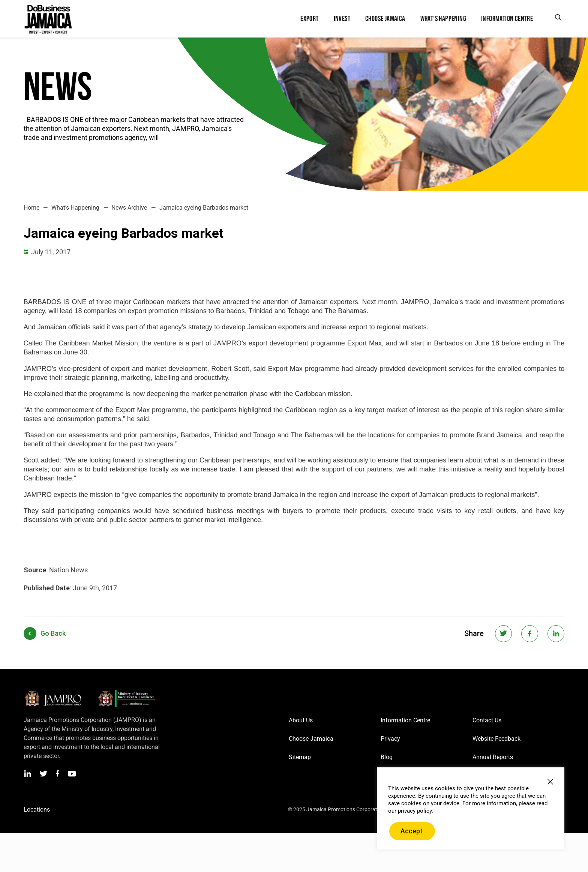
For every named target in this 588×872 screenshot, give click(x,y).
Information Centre (405, 720)
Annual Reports (493, 757)
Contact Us (487, 720)
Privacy (390, 739)
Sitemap (300, 757)
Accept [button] (412, 831)
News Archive (129, 208)
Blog (387, 757)
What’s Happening (75, 208)
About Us (301, 720)
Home (31, 208)
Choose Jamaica (311, 739)
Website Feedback (496, 739)
